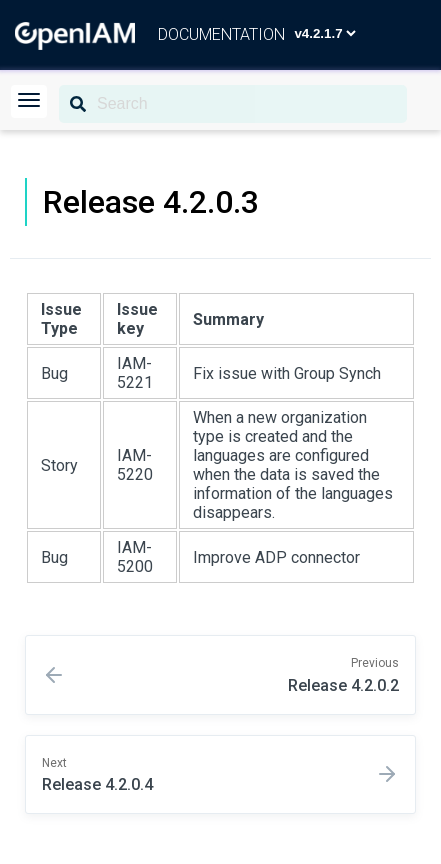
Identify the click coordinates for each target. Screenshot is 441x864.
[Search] (233, 104)
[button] (29, 101)
